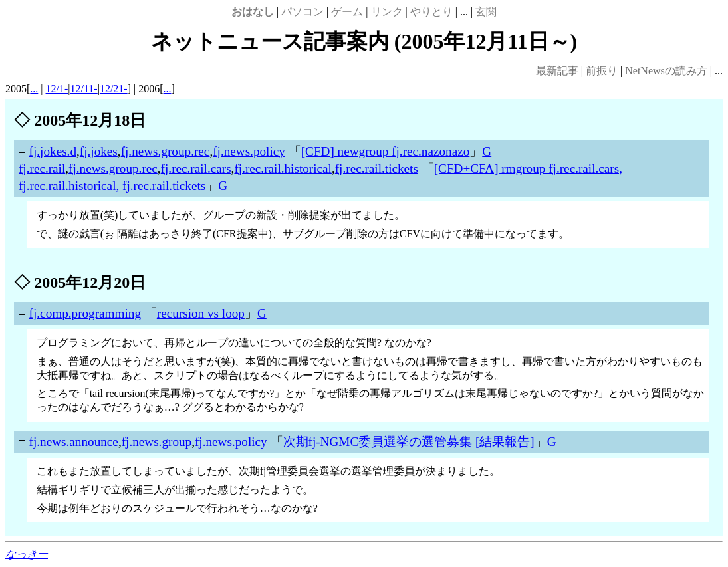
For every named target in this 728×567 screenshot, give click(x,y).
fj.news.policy (249, 151)
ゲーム (347, 12)
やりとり (431, 12)
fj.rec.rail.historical (283, 169)
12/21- (114, 89)
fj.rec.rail (42, 169)
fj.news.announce (74, 442)
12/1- (57, 89)
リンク (387, 12)
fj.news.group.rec (166, 151)
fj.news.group (157, 442)
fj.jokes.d (53, 151)
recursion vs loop (201, 313)
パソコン (303, 12)
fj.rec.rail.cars (196, 169)
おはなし (253, 12)
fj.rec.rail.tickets (377, 169)
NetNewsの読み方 (666, 71)
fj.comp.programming (85, 313)
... (34, 89)
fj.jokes (99, 151)
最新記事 (557, 71)
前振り (602, 71)
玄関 (486, 12)
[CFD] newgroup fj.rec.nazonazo (386, 151)
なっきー (27, 554)
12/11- (84, 89)
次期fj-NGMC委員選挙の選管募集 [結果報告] (409, 442)
